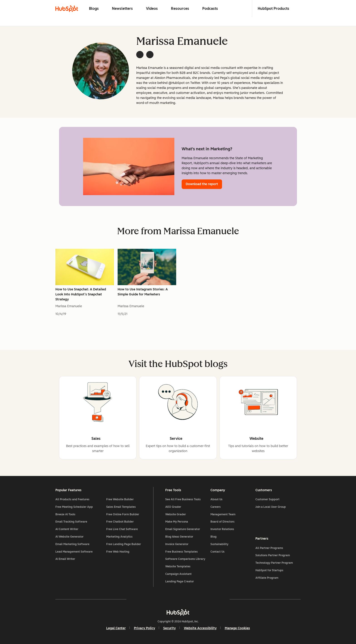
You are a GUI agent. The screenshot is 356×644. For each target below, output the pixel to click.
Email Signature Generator (183, 529)
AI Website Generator (69, 537)
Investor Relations (222, 529)
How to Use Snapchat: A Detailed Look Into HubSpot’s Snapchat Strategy (81, 294)
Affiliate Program (267, 578)
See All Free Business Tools (183, 499)
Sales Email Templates (121, 507)
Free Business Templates (182, 552)
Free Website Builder (120, 499)
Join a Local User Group (271, 507)
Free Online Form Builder (123, 514)
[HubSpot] (178, 612)
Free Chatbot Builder (120, 522)
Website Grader (176, 514)
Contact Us (218, 552)
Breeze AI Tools (65, 514)
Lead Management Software (74, 552)
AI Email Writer (65, 559)
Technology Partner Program (274, 563)
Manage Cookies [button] (237, 628)
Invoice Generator (177, 544)
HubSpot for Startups (269, 570)
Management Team (223, 514)
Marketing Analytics (119, 537)
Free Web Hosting (118, 552)
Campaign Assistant (178, 574)
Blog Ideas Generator (179, 537)
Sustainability (219, 544)
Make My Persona (177, 522)
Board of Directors (222, 522)
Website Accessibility (200, 628)
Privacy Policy (145, 628)
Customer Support (267, 499)
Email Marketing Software (72, 544)
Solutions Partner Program (273, 555)
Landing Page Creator (180, 581)
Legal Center (116, 628)
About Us (216, 499)
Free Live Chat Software (122, 529)
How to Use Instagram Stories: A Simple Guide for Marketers (143, 292)
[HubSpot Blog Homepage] (67, 9)
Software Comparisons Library (185, 559)
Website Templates (178, 566)
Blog (214, 537)
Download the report (202, 184)
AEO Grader (173, 507)
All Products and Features (72, 499)
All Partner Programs (269, 548)
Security (169, 628)
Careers (216, 507)
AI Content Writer (67, 529)
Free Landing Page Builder (124, 544)
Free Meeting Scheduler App (74, 507)
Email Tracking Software (71, 522)
